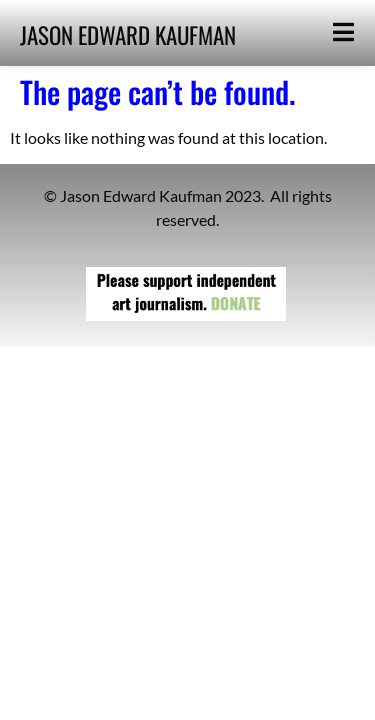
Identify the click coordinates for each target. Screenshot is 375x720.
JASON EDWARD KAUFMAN (128, 35)
